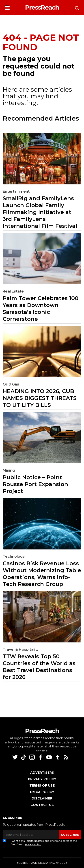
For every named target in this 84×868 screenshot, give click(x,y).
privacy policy (33, 844)
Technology (14, 556)
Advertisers (42, 773)
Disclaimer (42, 798)
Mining (9, 470)
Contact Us (42, 805)
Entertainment (16, 191)
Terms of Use (42, 785)
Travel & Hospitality (21, 649)
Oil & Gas (11, 384)
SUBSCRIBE (70, 835)
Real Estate (13, 291)
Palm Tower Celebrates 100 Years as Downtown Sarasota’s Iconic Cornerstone (41, 309)
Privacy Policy (42, 779)
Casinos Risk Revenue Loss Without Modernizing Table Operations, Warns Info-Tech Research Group (42, 574)
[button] (7, 7)
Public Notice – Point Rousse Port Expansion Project (35, 484)
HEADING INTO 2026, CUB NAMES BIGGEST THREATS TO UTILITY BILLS (40, 398)
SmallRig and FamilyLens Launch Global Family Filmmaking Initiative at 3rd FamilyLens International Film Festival (40, 212)
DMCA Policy (42, 792)
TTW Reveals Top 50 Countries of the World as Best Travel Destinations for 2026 (39, 667)
